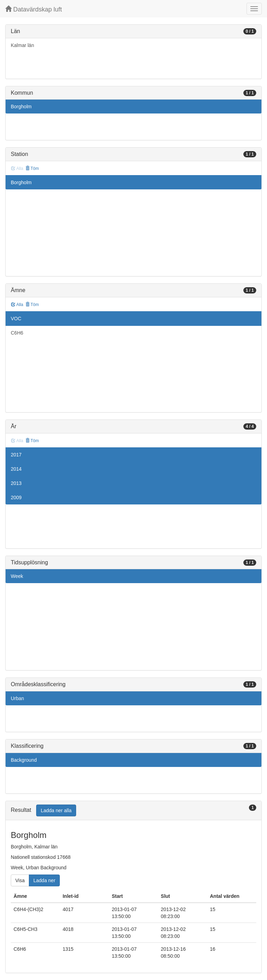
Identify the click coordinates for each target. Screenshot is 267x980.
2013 (16, 483)
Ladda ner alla (56, 810)
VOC (16, 319)
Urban (17, 698)
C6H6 (17, 333)
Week (17, 576)
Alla (17, 305)
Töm (32, 168)
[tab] (133, 811)
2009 (16, 497)
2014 (16, 469)
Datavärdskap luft (34, 9)
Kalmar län (22, 45)
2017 (16, 455)
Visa (20, 880)
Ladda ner (44, 880)
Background (24, 760)
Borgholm (21, 107)
